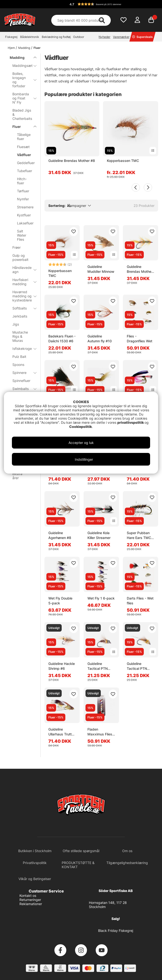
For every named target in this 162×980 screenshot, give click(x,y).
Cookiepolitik (81, 427)
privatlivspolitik (131, 422)
